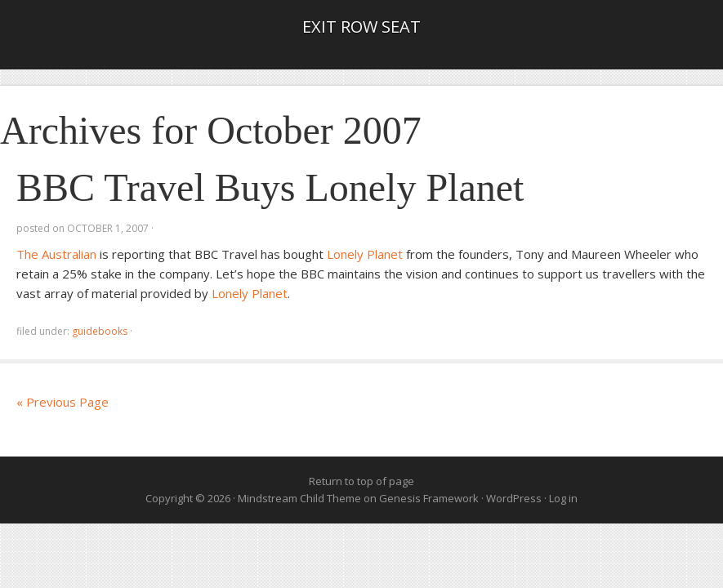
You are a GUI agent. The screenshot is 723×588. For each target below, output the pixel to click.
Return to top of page (361, 481)
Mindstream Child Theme (299, 498)
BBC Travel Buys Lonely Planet (270, 187)
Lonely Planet (365, 254)
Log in (563, 498)
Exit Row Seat (361, 27)
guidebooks (100, 331)
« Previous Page (62, 402)
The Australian (56, 254)
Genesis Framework (429, 498)
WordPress (514, 498)
